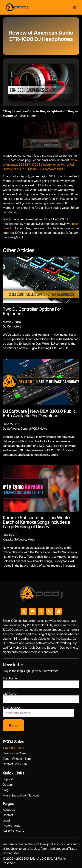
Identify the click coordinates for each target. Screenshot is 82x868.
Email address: (38, 711)
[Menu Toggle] (74, 7)
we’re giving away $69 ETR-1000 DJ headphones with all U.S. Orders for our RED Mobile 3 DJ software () (40, 164)
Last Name (10, 693)
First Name (10, 678)
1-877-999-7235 (14, 748)
